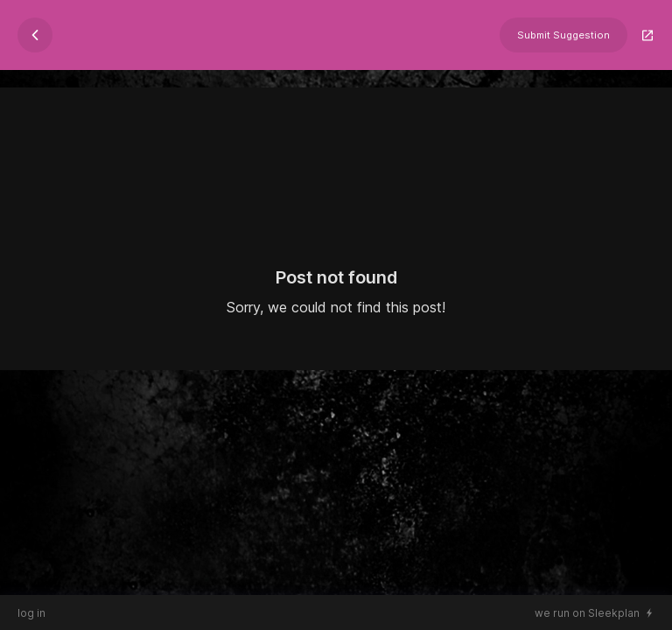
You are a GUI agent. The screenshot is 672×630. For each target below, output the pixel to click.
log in (31, 613)
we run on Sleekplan (587, 613)
